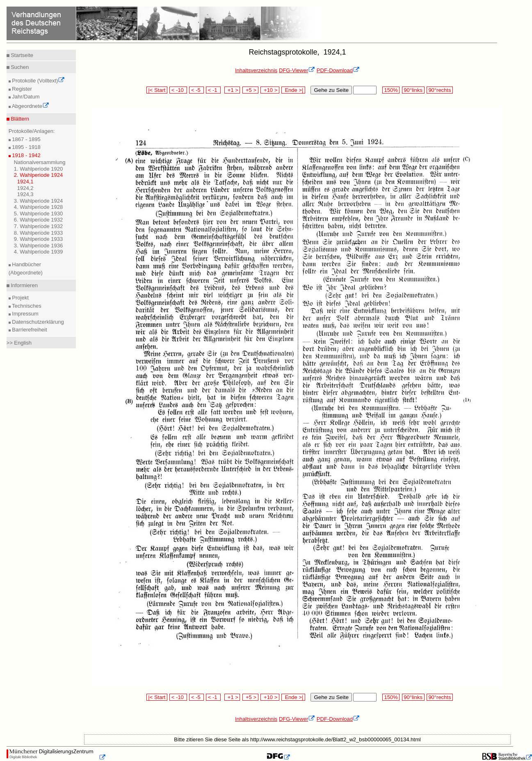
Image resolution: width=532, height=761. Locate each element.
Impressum (25, 314)
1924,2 (25, 188)
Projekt (20, 298)
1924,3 (25, 194)
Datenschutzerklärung (37, 322)
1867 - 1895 (26, 139)
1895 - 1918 (26, 147)
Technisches (26, 306)
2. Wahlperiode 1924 (39, 175)
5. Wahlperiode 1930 (39, 214)
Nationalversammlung (40, 162)
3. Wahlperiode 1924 (39, 201)
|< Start (157, 90)
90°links (413, 90)
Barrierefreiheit (29, 330)
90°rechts (440, 90)
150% (391, 90)
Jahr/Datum (25, 97)
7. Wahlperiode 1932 (39, 226)
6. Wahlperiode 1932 (39, 220)
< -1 (213, 90)
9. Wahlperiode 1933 (39, 239)
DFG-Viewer (297, 70)
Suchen (19, 67)
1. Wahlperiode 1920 (39, 169)
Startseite (22, 55)
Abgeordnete (30, 106)
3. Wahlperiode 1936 (39, 246)
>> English (19, 343)
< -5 (196, 90)
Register (21, 89)
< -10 (178, 90)
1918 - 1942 (26, 155)
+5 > (250, 90)
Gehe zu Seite (331, 90)
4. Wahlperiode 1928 (39, 207)
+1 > (232, 90)
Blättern (19, 119)
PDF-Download (338, 70)
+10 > (270, 90)
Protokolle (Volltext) (38, 81)
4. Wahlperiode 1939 (39, 252)
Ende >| (293, 90)
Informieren (24, 285)
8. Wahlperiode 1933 (39, 233)
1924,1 (25, 182)
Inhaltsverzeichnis (256, 70)
